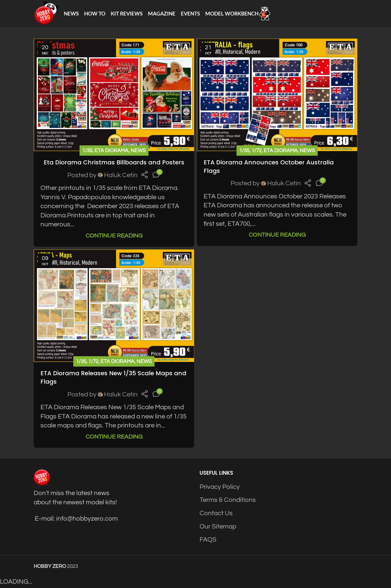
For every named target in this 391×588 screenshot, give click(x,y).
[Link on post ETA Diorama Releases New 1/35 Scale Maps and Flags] (114, 306)
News (138, 151)
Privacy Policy (220, 488)
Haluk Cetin (121, 176)
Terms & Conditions (228, 501)
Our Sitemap (218, 527)
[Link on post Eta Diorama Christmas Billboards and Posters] (114, 96)
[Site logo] (46, 14)
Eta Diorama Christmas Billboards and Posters (114, 163)
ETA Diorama (111, 151)
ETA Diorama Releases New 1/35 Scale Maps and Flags (113, 378)
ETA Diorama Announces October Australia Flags (269, 167)
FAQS (208, 540)
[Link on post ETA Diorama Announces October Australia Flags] (277, 96)
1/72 (256, 151)
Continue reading (114, 237)
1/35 (87, 151)
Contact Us (216, 514)
